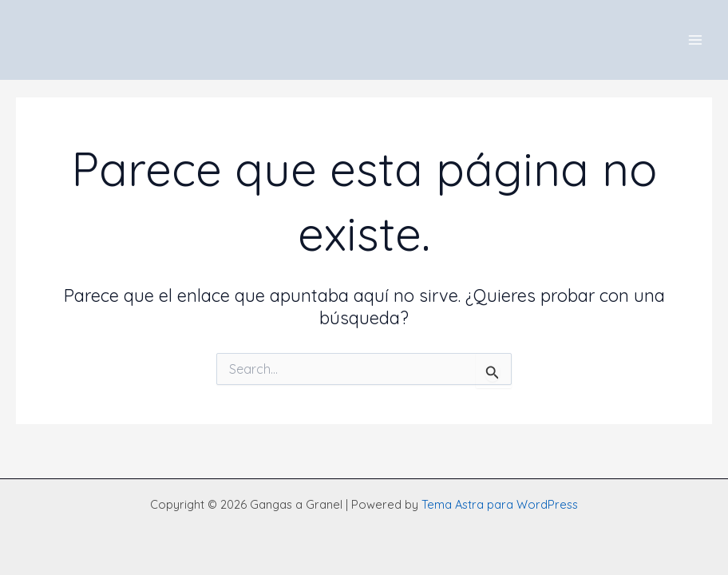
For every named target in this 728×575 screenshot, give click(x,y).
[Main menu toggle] (695, 40)
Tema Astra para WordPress (500, 504)
